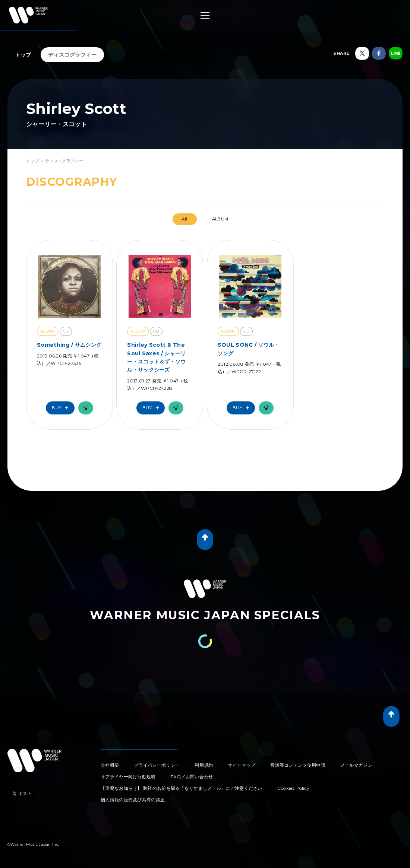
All (185, 219)
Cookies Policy (293, 788)
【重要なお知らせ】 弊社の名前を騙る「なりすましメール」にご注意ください (182, 788)
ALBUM (220, 219)
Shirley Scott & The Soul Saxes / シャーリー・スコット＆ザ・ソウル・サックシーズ (156, 357)
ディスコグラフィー (72, 55)
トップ (23, 55)
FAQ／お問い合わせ (192, 777)
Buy (62, 408)
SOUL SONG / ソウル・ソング (249, 349)
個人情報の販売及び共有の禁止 (133, 800)
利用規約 (204, 765)
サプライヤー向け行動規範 (128, 777)
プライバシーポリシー (157, 765)
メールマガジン (356, 765)
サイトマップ (242, 765)
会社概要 (110, 765)
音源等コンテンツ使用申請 (298, 765)
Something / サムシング (69, 345)
